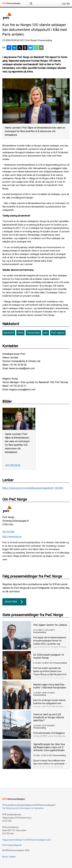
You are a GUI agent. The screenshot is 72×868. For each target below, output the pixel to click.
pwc (46, 333)
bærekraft (9, 333)
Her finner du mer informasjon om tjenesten (23, 808)
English (12, 857)
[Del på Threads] (25, 48)
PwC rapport (58, 333)
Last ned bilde (13, 465)
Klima (20, 333)
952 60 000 (8, 532)
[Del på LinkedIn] (14, 48)
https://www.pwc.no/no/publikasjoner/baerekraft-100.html (33, 488)
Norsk (5, 857)
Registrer (14, 602)
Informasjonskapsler (12, 845)
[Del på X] (20, 48)
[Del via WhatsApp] (36, 48)
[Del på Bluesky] (30, 48)
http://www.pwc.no (12, 537)
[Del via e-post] (41, 48)
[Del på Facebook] (9, 48)
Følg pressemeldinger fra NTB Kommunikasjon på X (27, 840)
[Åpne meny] (31, 3)
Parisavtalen (33, 333)
